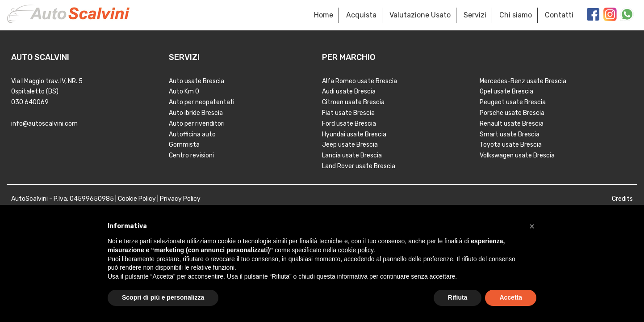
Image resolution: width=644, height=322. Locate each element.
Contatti (559, 15)
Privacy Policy (180, 199)
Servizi (475, 15)
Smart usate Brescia (510, 134)
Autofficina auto (192, 134)
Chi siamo (516, 15)
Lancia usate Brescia (352, 155)
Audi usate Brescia (349, 91)
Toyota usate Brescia (511, 145)
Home (324, 15)
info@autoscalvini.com (44, 124)
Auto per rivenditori (197, 124)
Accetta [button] (511, 297)
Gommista (184, 145)
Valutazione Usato (420, 15)
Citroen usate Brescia (353, 102)
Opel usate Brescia (506, 91)
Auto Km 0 (184, 91)
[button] (532, 226)
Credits (622, 199)
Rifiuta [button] (458, 297)
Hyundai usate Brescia (354, 134)
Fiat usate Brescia (348, 113)
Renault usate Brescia (512, 124)
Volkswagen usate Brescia (517, 155)
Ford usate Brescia (349, 124)
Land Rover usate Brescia (359, 166)
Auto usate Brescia (197, 81)
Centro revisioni (191, 155)
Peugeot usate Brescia (513, 102)
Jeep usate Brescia (350, 145)
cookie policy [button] (356, 250)
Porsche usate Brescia (512, 113)
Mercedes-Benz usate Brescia (523, 81)
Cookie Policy (137, 199)
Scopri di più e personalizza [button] (163, 297)
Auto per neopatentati (202, 102)
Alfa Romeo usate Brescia (360, 81)
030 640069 (30, 102)
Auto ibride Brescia (196, 113)
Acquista (361, 15)
